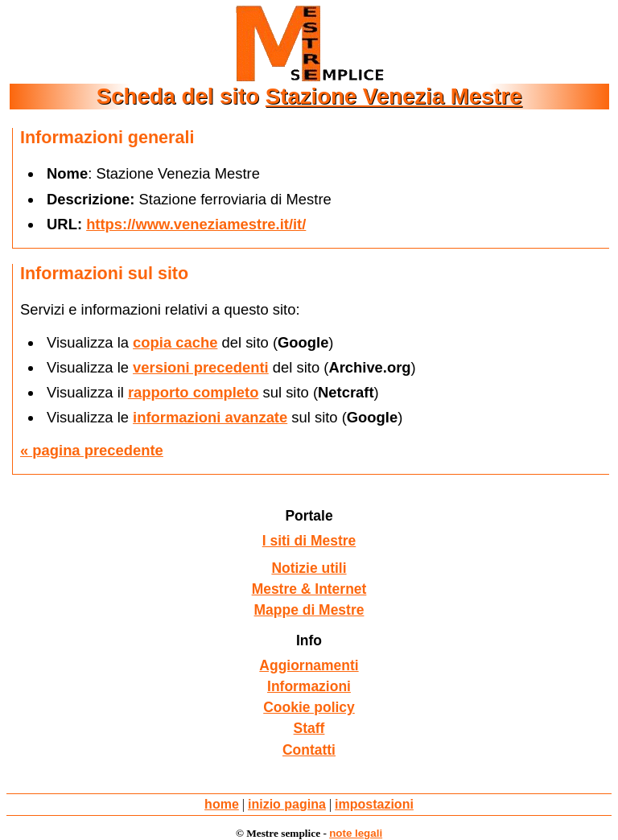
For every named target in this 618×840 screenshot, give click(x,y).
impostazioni (374, 804)
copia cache (175, 342)
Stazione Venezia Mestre (394, 96)
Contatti (309, 750)
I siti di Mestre (309, 541)
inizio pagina (287, 804)
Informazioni (309, 686)
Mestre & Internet (309, 589)
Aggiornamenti (309, 665)
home (222, 804)
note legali (356, 833)
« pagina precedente (92, 450)
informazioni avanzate (210, 417)
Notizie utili (309, 568)
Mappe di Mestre (309, 610)
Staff (309, 728)
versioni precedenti (201, 367)
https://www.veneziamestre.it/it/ (196, 224)
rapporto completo (193, 392)
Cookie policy (309, 707)
